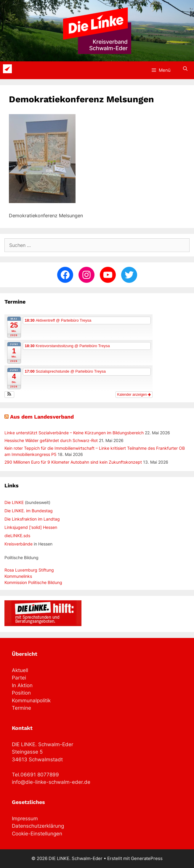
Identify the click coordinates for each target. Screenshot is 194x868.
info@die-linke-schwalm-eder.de (51, 782)
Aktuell (20, 670)
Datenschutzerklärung (38, 826)
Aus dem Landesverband (42, 417)
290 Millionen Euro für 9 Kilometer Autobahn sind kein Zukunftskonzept (73, 462)
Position (21, 693)
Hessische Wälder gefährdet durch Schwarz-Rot (51, 440)
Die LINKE (14, 502)
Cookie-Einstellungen (37, 834)
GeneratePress (147, 858)
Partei (19, 678)
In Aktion (22, 685)
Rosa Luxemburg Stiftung (29, 570)
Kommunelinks (18, 576)
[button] (9, 395)
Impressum (25, 818)
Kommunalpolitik (31, 701)
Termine (21, 708)
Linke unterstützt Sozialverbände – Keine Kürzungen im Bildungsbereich (74, 433)
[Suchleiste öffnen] (185, 69)
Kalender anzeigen (134, 395)
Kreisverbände (19, 544)
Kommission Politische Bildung (33, 582)
